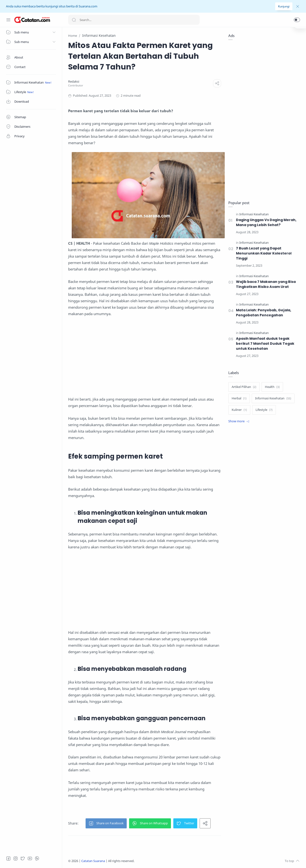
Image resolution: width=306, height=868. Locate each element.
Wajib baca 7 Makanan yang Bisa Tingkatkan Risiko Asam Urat (266, 284)
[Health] (272, 387)
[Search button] (74, 20)
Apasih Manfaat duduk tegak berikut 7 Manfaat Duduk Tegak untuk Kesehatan (265, 344)
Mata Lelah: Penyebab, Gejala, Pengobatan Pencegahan (264, 313)
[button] (297, 20)
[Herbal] (239, 398)
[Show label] (239, 421)
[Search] (134, 20)
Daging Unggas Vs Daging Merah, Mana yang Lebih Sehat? (266, 222)
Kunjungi (284, 6)
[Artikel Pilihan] (244, 387)
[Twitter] (23, 858)
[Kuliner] (239, 410)
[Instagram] (16, 858)
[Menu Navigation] (8, 20)
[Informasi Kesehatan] (254, 214)
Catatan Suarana (93, 861)
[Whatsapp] (37, 858)
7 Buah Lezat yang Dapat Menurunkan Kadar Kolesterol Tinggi (264, 253)
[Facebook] (8, 858)
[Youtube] (30, 858)
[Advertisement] (145, 357)
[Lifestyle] (264, 410)
